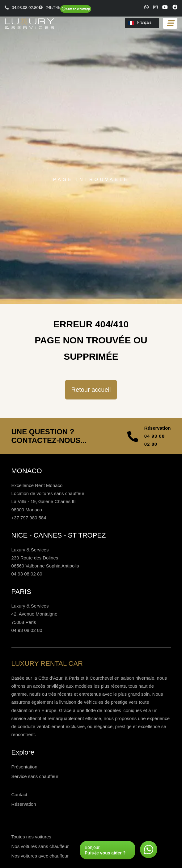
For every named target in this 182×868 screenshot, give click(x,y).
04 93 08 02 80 (154, 440)
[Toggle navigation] (170, 23)
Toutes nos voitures (31, 837)
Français (140, 23)
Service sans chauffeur (35, 776)
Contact (19, 794)
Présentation (24, 767)
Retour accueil (91, 390)
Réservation (24, 804)
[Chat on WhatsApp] (76, 9)
